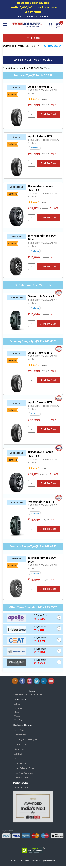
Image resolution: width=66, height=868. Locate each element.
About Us (18, 754)
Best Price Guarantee (24, 773)
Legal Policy (20, 730)
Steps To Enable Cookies (25, 768)
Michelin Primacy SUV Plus (42, 237)
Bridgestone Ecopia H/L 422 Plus (43, 188)
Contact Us (19, 749)
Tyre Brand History (23, 720)
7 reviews (43, 99)
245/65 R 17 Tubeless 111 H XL (44, 140)
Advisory (18, 704)
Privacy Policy (20, 735)
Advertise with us (22, 778)
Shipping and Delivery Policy (27, 739)
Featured (18, 708)
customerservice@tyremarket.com (28, 694)
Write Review (35, 148)
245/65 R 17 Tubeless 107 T (43, 300)
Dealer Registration (23, 787)
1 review (43, 203)
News (17, 712)
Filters (33, 38)
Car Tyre (32, 93)
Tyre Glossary (20, 763)
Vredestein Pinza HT (41, 296)
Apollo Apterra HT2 (40, 87)
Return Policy (20, 744)
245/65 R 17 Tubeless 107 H (43, 90)
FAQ (16, 759)
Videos (17, 716)
